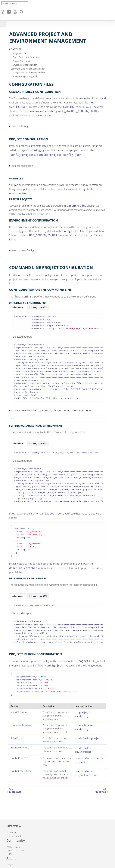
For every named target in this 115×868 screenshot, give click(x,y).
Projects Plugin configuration (26, 76)
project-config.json (22, 166)
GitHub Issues (13, 847)
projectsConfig (20, 126)
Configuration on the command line (29, 72)
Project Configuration (22, 61)
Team (9, 854)
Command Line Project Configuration (28, 69)
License (10, 865)
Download (11, 832)
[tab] (18, 307)
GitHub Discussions (16, 851)
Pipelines (100, 792)
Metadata (15, 792)
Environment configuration (25, 65)
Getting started (14, 836)
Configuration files (19, 53)
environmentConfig (23, 250)
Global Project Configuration (26, 57)
